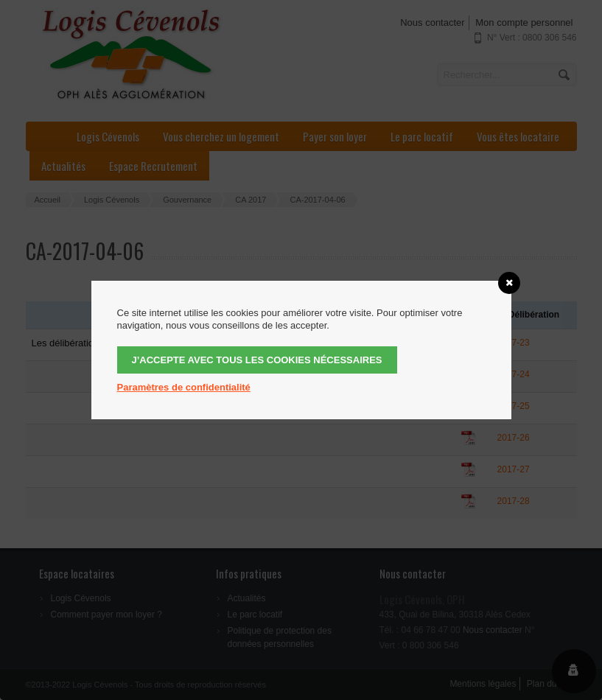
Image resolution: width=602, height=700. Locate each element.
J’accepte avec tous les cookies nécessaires (257, 360)
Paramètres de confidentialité (184, 387)
